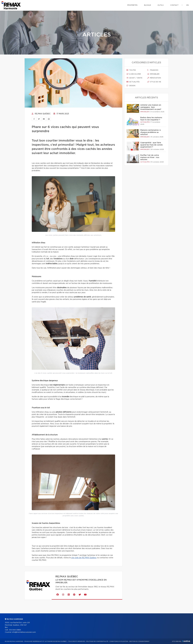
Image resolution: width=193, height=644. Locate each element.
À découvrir (134, 74)
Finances (153, 70)
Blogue (148, 5)
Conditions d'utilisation (119, 641)
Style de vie (154, 82)
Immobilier (153, 74)
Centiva (186, 641)
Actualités (133, 82)
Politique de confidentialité (97, 641)
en (188, 5)
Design (131, 86)
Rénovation (154, 78)
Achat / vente (134, 78)
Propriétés (132, 5)
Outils (161, 5)
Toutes (131, 70)
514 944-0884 (15, 630)
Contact (174, 5)
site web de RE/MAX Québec (84, 558)
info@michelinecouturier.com (24, 632)
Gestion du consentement (139, 641)
